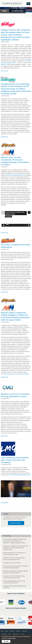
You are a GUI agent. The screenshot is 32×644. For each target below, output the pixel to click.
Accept (6, 641)
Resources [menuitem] (4, 634)
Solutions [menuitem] (18, 631)
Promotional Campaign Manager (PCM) (16, 175)
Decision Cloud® (6, 64)
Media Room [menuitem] (16, 634)
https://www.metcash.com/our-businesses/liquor (16, 374)
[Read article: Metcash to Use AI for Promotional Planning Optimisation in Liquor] (8, 388)
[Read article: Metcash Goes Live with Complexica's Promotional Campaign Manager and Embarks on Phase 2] (8, 149)
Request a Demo (16, 523)
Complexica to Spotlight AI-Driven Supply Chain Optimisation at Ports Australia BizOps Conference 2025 (16, 548)
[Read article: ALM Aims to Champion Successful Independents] (8, 241)
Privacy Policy (12, 638)
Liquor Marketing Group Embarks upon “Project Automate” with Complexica (15, 460)
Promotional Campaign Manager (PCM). (20, 475)
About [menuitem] (7, 631)
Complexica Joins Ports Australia (12, 563)
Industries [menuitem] (25, 631)
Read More (4, 71)
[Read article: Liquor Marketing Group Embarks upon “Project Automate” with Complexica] (8, 449)
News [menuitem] (10, 634)
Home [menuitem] (2, 631)
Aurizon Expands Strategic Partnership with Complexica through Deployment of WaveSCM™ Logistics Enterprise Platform (15, 541)
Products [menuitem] (12, 631)
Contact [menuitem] (22, 634)
